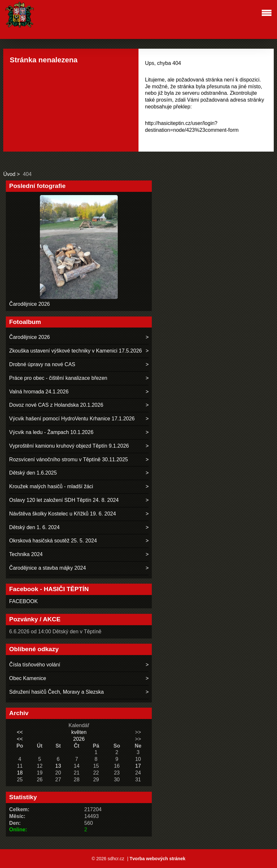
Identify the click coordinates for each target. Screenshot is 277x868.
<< (20, 732)
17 (138, 766)
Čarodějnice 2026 (29, 304)
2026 (79, 739)
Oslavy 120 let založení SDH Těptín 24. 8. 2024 (64, 500)
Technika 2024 (26, 554)
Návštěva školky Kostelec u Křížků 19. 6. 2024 (62, 514)
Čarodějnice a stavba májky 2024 (48, 568)
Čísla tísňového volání (35, 665)
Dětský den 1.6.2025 (33, 473)
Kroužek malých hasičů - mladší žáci (51, 486)
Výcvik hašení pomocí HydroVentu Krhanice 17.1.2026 (72, 419)
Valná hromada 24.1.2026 (39, 392)
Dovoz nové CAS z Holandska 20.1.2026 (56, 405)
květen (79, 732)
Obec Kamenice (28, 678)
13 (58, 766)
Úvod (9, 174)
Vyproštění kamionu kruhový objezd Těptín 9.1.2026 (69, 446)
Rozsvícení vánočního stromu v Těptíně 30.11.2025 (68, 459)
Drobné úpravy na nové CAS (42, 364)
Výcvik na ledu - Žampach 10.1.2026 (51, 432)
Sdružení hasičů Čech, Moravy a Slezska (56, 692)
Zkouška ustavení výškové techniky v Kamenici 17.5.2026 (75, 351)
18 (20, 773)
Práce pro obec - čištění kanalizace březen (58, 378)
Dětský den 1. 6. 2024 (34, 527)
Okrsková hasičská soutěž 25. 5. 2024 (53, 541)
